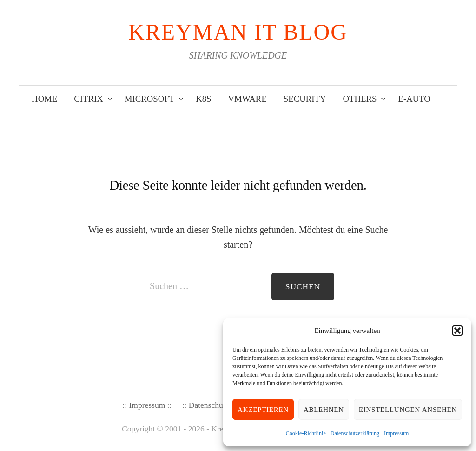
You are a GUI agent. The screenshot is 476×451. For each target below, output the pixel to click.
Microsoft (149, 99)
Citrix (89, 99)
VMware (248, 99)
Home (44, 99)
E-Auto (414, 99)
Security (305, 99)
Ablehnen (324, 410)
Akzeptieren (263, 410)
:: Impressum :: (147, 405)
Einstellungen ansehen (408, 410)
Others (360, 99)
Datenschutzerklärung (355, 433)
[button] (457, 331)
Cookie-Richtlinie (306, 433)
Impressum (396, 433)
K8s (203, 99)
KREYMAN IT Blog (238, 32)
